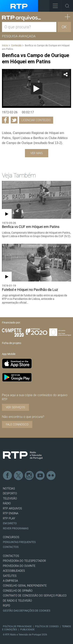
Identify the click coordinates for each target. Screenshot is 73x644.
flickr (51, 476)
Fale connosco (17, 424)
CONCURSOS (11, 537)
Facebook (8, 476)
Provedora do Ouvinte (19, 566)
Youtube (40, 476)
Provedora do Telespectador (24, 561)
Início (5, 45)
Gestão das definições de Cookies (27, 611)
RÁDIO (7, 503)
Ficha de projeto (12, 343)
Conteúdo (16, 45)
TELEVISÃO (10, 499)
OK (64, 27)
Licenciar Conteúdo (36, 120)
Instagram (29, 476)
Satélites (10, 576)
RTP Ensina (11, 513)
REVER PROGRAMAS (16, 528)
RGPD (7, 606)
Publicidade (27, 630)
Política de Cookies (47, 626)
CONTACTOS (11, 556)
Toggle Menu (54, 5)
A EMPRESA (10, 581)
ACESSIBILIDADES (14, 571)
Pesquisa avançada (19, 36)
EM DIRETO (10, 523)
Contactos (11, 547)
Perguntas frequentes (19, 542)
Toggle (67, 6)
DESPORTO (10, 493)
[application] (36, 88)
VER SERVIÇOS (15, 407)
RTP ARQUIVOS (12, 509)
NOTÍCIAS (9, 489)
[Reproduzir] (37, 88)
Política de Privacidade (17, 626)
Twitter (18, 476)
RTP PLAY (9, 519)
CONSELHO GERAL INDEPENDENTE (25, 586)
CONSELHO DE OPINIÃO (18, 591)
